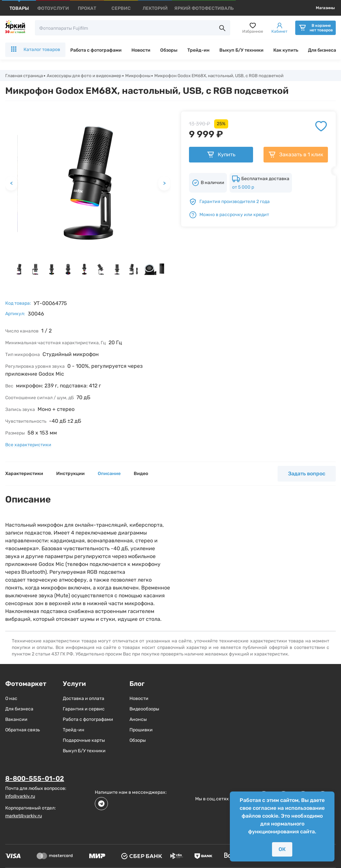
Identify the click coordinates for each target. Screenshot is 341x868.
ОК (282, 849)
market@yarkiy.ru (24, 816)
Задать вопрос (307, 474)
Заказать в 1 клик (296, 155)
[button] (19, 270)
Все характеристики (28, 445)
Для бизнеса (322, 50)
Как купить (286, 50)
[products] (19, 8)
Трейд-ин (198, 50)
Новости (141, 50)
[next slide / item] (168, 271)
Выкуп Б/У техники (241, 50)
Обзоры (169, 50)
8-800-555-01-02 (35, 779)
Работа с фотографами (96, 50)
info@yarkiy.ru (20, 797)
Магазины (325, 8)
